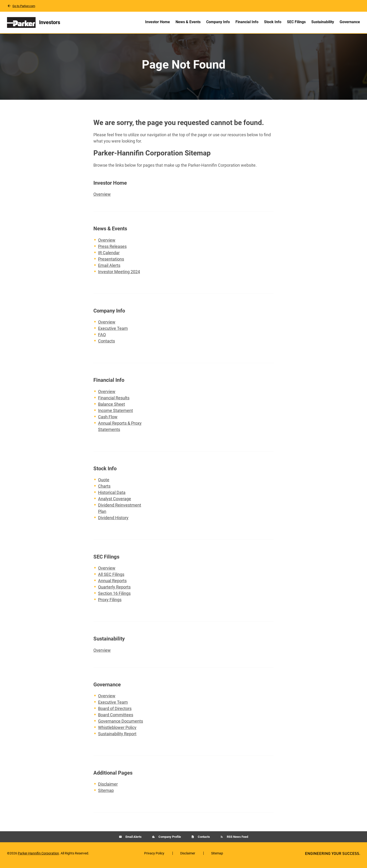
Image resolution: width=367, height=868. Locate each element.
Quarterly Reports (114, 591)
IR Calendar (109, 256)
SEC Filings (296, 22)
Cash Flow (108, 421)
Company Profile (169, 840)
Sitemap (106, 794)
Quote (104, 484)
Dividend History (113, 521)
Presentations (111, 263)
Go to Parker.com (24, 6)
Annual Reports (112, 584)
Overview (107, 198)
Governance (350, 22)
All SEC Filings (111, 578)
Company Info (218, 22)
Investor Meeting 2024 (119, 275)
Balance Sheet (112, 408)
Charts (104, 490)
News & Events (188, 22)
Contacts (106, 345)
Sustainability (323, 22)
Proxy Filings (110, 603)
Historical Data (112, 496)
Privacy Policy (154, 857)
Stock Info (273, 22)
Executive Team (113, 332)
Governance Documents (121, 725)
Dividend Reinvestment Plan (120, 512)
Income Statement (116, 414)
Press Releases (112, 250)
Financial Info (247, 22)
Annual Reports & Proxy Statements (120, 430)
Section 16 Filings (114, 597)
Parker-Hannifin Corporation (38, 857)
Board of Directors (115, 712)
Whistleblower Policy (117, 731)
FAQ (102, 338)
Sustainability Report (117, 737)
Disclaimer (108, 788)
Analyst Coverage (115, 502)
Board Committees (116, 719)
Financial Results (114, 402)
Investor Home (158, 22)
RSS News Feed (237, 840)
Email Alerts (109, 269)
